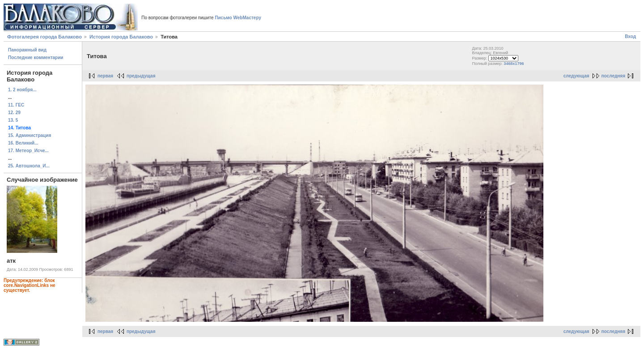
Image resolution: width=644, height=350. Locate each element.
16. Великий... (23, 143)
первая (105, 76)
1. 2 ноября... (22, 90)
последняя (613, 76)
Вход (630, 36)
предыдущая (141, 76)
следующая (576, 76)
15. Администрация (30, 135)
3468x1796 (514, 64)
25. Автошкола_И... (29, 166)
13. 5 (13, 120)
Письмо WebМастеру (238, 18)
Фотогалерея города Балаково (44, 37)
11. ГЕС (16, 105)
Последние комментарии (36, 58)
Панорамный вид (27, 50)
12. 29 (14, 113)
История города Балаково (121, 37)
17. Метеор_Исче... (28, 151)
